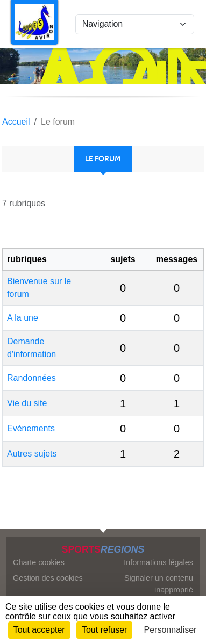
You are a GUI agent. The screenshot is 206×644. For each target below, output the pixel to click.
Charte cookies (39, 562)
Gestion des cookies (48, 578)
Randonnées (31, 378)
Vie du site (27, 403)
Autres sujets (32, 454)
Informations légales (158, 562)
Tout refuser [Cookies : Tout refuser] (104, 630)
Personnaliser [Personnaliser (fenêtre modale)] (171, 630)
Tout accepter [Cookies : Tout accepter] (39, 630)
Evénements (31, 428)
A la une (23, 318)
